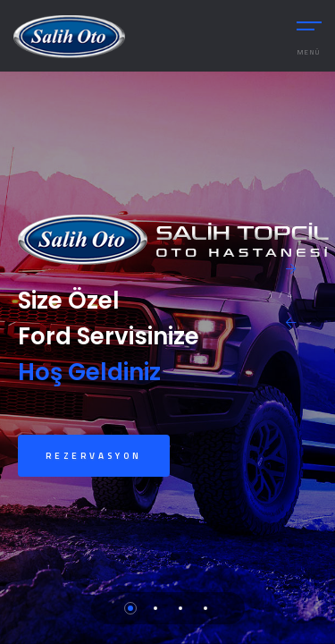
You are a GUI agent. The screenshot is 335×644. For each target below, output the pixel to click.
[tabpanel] (167, 358)
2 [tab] (155, 608)
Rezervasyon (94, 456)
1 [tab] (130, 608)
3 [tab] (180, 608)
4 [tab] (205, 608)
